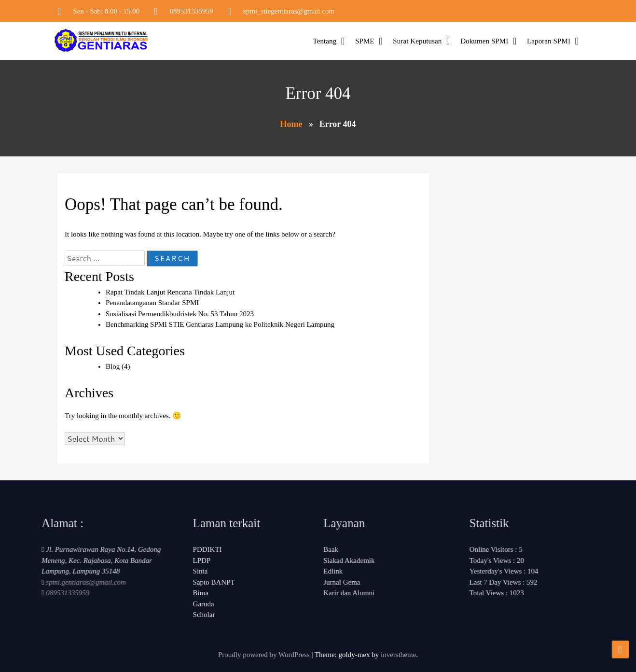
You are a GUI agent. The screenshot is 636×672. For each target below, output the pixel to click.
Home (291, 124)
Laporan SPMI (549, 41)
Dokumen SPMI (484, 41)
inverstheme (398, 655)
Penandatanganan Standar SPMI (152, 303)
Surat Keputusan (417, 41)
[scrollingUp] (620, 650)
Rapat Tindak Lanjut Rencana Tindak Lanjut (170, 292)
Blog (113, 366)
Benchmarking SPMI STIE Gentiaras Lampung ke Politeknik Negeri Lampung (220, 324)
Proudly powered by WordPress (265, 655)
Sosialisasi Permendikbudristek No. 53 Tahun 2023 (180, 314)
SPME (365, 41)
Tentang (325, 41)
